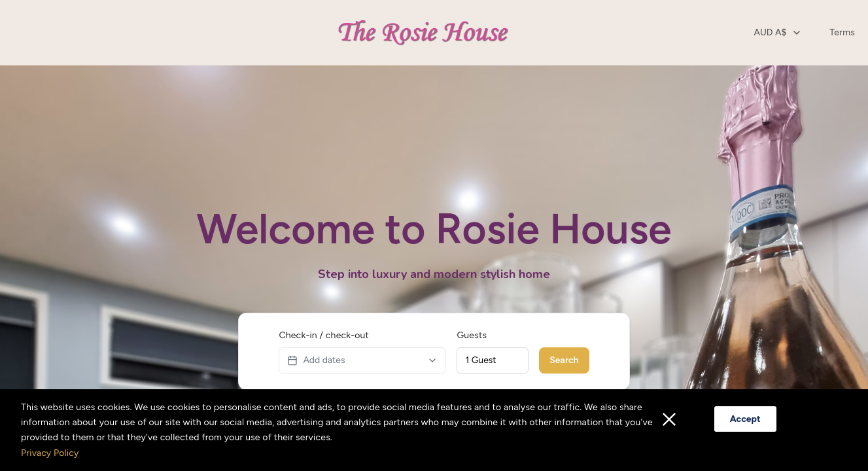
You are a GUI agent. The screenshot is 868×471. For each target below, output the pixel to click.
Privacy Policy (50, 453)
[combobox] (778, 33)
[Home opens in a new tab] (427, 33)
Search (564, 360)
